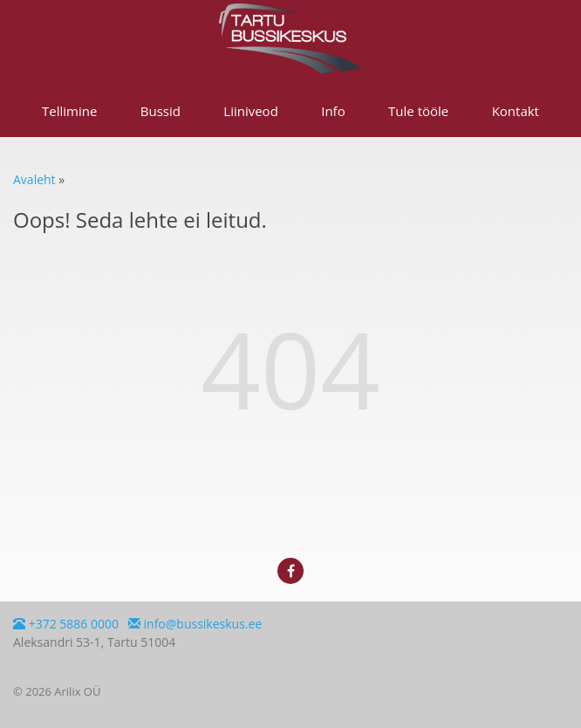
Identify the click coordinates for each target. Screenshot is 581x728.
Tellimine (69, 111)
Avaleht (34, 179)
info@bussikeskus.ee (195, 624)
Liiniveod (251, 111)
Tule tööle (418, 111)
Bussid (161, 111)
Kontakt (516, 111)
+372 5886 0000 (66, 624)
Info (333, 111)
